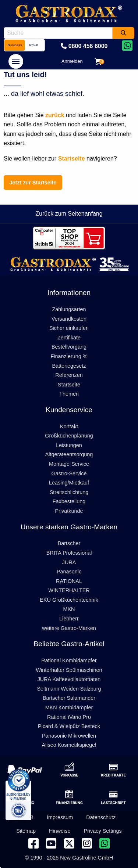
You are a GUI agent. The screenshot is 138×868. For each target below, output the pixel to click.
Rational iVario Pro (69, 717)
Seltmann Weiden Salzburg (69, 689)
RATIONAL (69, 581)
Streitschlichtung (69, 492)
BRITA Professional (69, 553)
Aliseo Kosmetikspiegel (69, 745)
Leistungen (69, 445)
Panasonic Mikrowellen (69, 736)
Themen (69, 394)
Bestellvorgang (69, 347)
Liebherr (69, 619)
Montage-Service (69, 464)
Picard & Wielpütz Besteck (69, 726)
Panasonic (69, 572)
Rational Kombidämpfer (69, 660)
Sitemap (26, 831)
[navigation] (16, 61)
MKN (69, 609)
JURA (69, 562)
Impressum (60, 817)
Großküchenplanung (69, 436)
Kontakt (69, 426)
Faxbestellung (69, 501)
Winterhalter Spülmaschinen (69, 670)
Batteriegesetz (69, 366)
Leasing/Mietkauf (69, 483)
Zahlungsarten (69, 309)
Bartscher (69, 543)
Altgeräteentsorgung (69, 454)
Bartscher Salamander (69, 698)
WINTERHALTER (69, 590)
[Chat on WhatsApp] (127, 46)
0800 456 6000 (84, 46)
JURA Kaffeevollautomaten (69, 679)
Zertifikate (69, 338)
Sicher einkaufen (69, 328)
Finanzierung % (69, 356)
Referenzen (69, 375)
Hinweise (60, 831)
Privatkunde (69, 511)
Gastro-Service (69, 473)
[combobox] (58, 33)
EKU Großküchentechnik (69, 600)
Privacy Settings (103, 831)
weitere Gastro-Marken (69, 628)
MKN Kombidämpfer (69, 707)
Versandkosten (69, 319)
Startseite (69, 385)
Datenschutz (101, 817)
